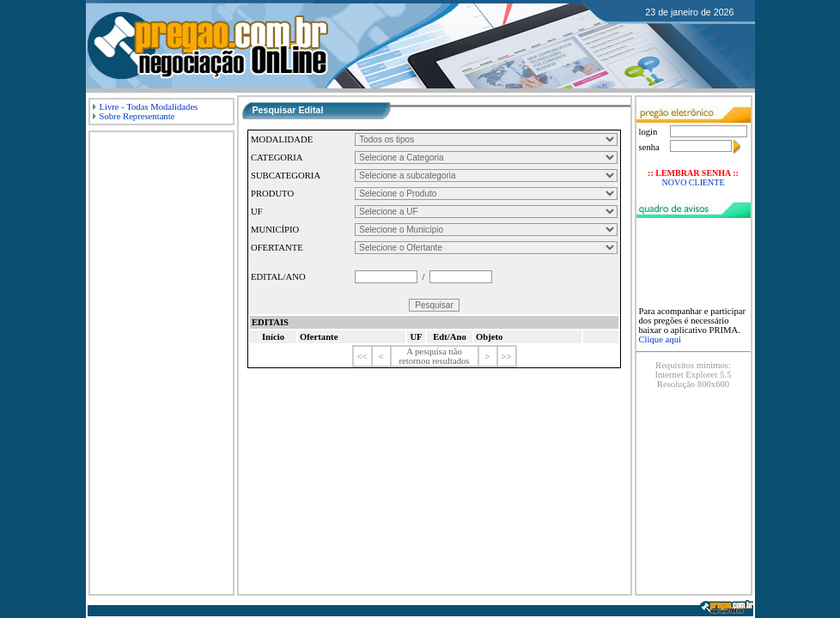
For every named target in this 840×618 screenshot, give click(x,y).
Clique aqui (660, 339)
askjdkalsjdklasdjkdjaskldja (486, 194)
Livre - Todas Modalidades (146, 107)
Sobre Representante (134, 116)
